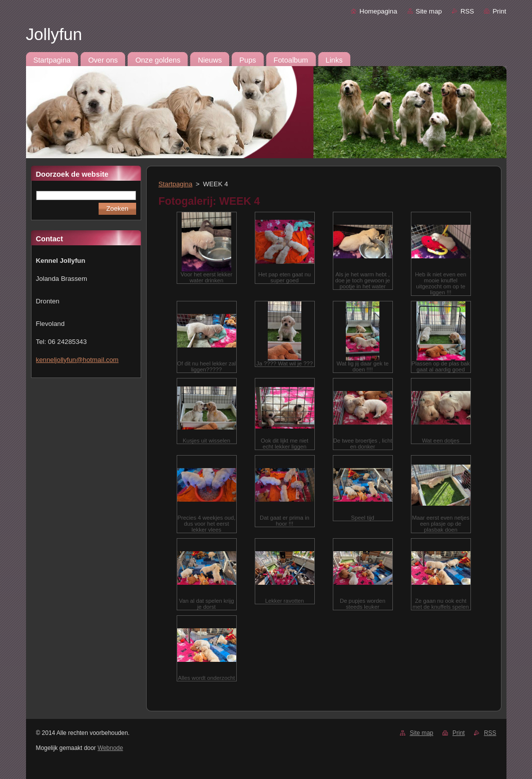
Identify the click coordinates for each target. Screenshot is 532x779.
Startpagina (176, 184)
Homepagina (378, 11)
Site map (429, 11)
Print (499, 11)
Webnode (110, 748)
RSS (467, 11)
